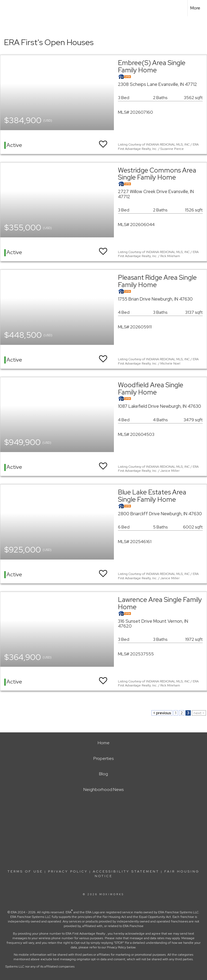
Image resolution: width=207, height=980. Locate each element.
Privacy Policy (68, 871)
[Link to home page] (7, 8)
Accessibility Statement (126, 871)
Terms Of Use (25, 871)
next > (199, 713)
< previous (162, 713)
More (195, 8)
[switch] (103, 142)
